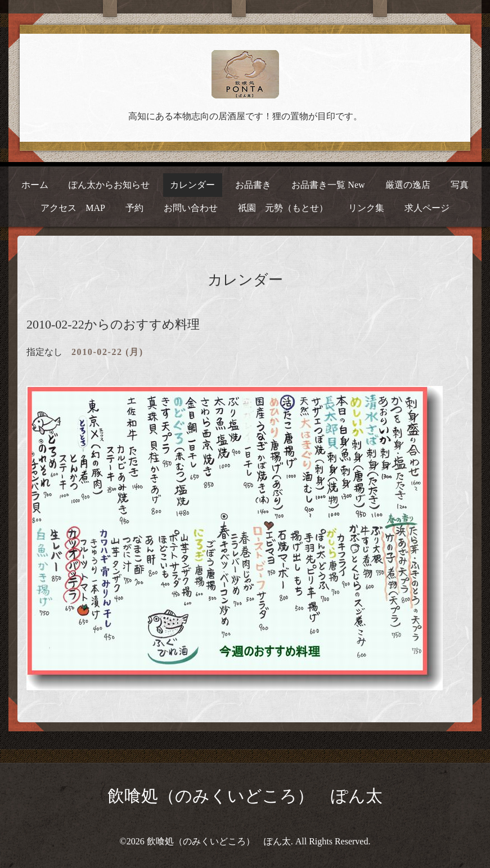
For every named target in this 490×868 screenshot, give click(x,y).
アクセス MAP (73, 208)
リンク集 (366, 208)
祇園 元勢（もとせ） (283, 208)
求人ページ (427, 208)
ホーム (35, 185)
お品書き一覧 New (328, 185)
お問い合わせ (191, 208)
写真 (460, 185)
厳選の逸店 (408, 185)
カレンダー (192, 185)
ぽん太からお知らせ (109, 185)
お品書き (253, 185)
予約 (134, 208)
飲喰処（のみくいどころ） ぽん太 (245, 796)
